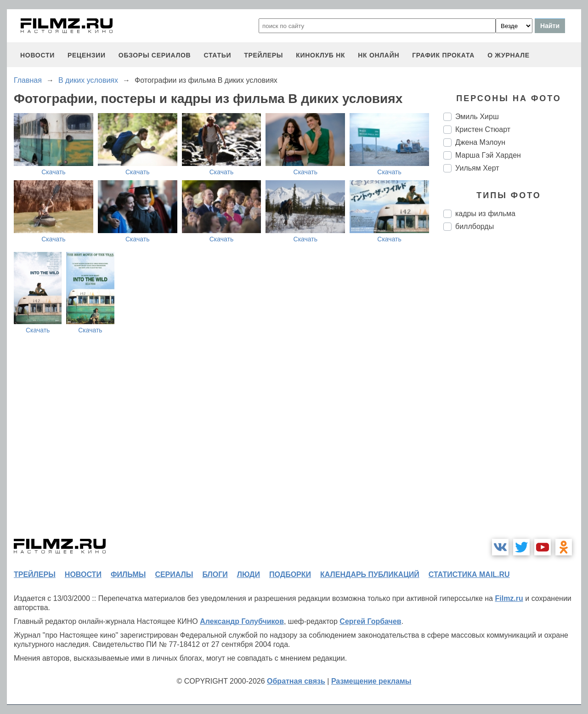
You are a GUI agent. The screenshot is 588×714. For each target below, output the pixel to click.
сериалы (174, 574)
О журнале (509, 55)
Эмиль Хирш (477, 117)
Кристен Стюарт (483, 129)
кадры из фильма (485, 214)
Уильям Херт (477, 168)
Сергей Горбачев (370, 621)
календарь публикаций (370, 574)
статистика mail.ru (469, 574)
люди (249, 574)
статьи (217, 55)
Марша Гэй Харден (488, 155)
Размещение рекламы (371, 681)
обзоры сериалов (155, 55)
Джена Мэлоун (480, 142)
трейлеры (263, 55)
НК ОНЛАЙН (379, 55)
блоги (215, 574)
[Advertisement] (512, 392)
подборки (290, 574)
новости (37, 55)
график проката (443, 55)
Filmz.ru (509, 598)
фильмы (128, 574)
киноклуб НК (320, 55)
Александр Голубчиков (242, 621)
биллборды (475, 226)
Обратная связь (296, 681)
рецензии (87, 55)
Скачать (54, 172)
